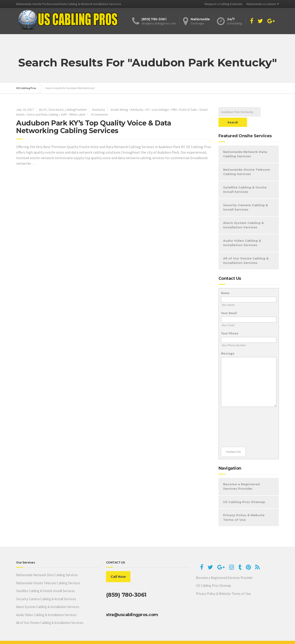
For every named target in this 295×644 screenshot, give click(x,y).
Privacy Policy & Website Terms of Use (244, 507)
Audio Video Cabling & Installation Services (242, 233)
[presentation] (240, 417)
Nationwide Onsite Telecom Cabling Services (247, 161)
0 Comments (99, 114)
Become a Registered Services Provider (241, 476)
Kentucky (99, 110)
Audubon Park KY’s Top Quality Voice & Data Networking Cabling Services (94, 127)
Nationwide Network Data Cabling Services (245, 144)
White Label (77, 114)
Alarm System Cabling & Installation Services (243, 215)
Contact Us (233, 441)
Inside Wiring (119, 110)
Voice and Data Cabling (43, 114)
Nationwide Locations (261, 4)
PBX (174, 110)
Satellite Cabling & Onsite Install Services (245, 179)
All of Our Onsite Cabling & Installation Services (246, 250)
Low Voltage (161, 110)
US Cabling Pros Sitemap (244, 492)
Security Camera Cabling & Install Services (245, 197)
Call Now (118, 566)
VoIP (64, 114)
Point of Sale (188, 110)
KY (148, 110)
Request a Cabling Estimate (224, 4)
